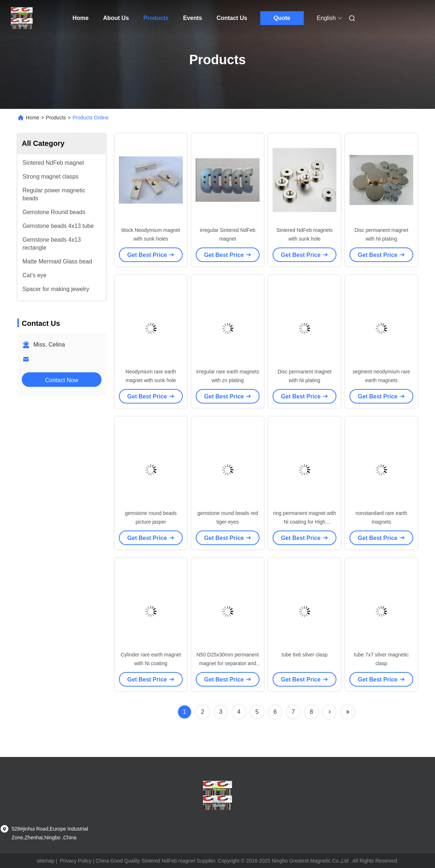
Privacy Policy (76, 861)
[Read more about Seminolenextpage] (330, 712)
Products (156, 18)
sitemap (45, 861)
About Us (116, 18)
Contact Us (232, 18)
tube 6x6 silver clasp (305, 655)
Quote (282, 18)
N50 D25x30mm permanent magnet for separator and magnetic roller (228, 663)
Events (192, 18)
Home (80, 18)
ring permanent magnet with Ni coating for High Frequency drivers (304, 522)
